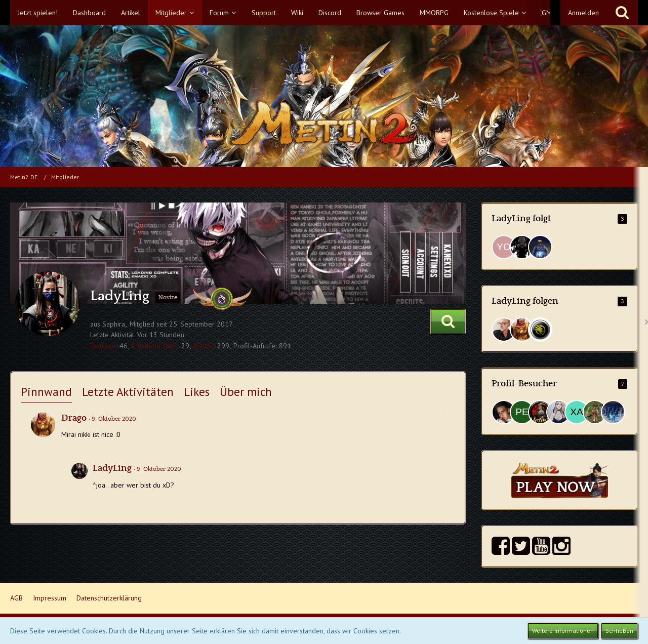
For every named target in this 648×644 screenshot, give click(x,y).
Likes (197, 392)
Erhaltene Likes (155, 346)
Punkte (204, 346)
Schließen (619, 631)
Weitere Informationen (563, 631)
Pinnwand (46, 392)
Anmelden (583, 13)
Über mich (246, 392)
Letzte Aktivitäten (128, 392)
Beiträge (103, 346)
